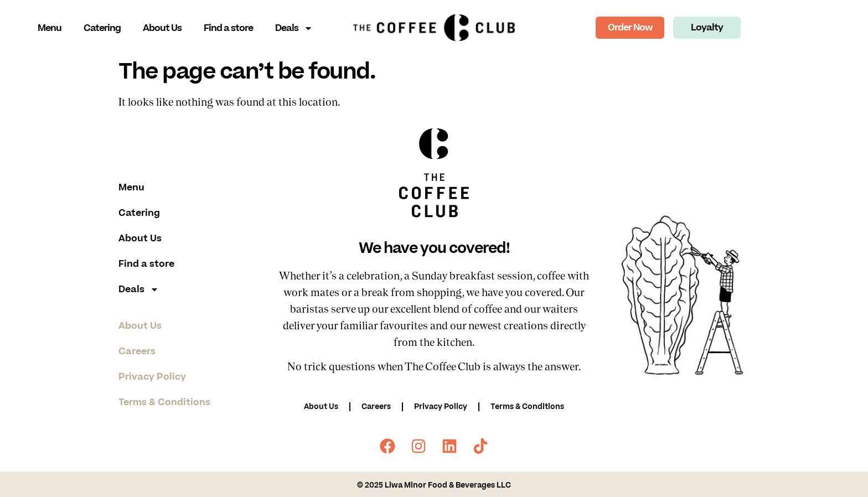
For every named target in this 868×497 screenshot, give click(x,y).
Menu (50, 28)
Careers (137, 351)
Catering (102, 28)
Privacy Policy (152, 377)
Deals (294, 28)
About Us (162, 28)
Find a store (228, 28)
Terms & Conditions (164, 402)
